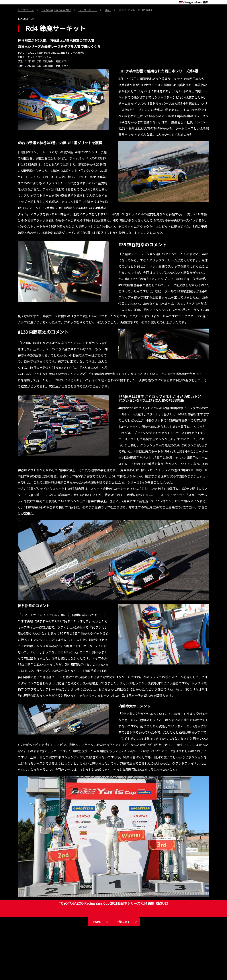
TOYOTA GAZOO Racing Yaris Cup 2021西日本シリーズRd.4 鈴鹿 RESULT (113, 903)
